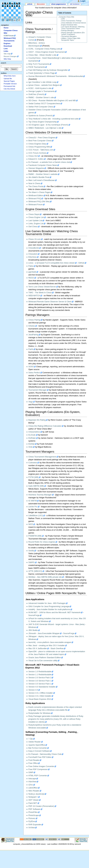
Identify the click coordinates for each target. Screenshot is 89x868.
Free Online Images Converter (41, 766)
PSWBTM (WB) (35, 536)
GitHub (81, 263)
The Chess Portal (36, 186)
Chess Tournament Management (42, 457)
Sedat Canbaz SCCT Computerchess (44, 104)
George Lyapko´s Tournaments (42, 91)
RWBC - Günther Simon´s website (43, 174)
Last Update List (35, 221)
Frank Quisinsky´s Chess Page (42, 73)
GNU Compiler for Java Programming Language (49, 606)
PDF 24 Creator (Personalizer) (41, 806)
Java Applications (35, 599)
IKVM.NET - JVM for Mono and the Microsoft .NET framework (55, 612)
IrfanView (32, 782)
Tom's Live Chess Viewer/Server (42, 287)
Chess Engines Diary (37, 144)
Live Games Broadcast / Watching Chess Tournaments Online (73, 28)
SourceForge (34, 615)
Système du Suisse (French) (40, 116)
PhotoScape (34, 815)
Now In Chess (34, 183)
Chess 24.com (35, 239)
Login (83, 1)
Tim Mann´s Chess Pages (39, 192)
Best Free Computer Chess (40, 141)
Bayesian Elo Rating (37, 420)
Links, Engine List (36, 224)
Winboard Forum (36, 205)
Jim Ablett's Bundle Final (39, 177)
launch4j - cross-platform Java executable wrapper (50, 642)
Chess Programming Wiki (39, 147)
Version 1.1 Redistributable (40, 675)
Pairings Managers (68, 31)
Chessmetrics (34, 432)
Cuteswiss (33, 463)
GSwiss (32, 326)
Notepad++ (33, 797)
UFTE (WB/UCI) (35, 571)
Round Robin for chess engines (42, 542)
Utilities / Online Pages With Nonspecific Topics (71, 39)
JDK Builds (33, 630)
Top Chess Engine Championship (43, 122)
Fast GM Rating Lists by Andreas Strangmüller (48, 70)
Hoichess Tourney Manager (40, 495)
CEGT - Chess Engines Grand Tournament (47, 52)
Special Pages (9, 81)
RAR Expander (35, 825)
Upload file (8, 79)
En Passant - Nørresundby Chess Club (45, 754)
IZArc (31, 785)
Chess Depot (34, 214)
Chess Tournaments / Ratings (71, 21)
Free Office (33, 763)
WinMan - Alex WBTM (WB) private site (45, 577)
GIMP (31, 772)
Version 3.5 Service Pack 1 (40, 684)
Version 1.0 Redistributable (40, 672)
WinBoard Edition (36, 196)
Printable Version (10, 84)
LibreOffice (33, 788)
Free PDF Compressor (38, 769)
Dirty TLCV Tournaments (39, 64)
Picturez (32, 818)
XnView (32, 828)
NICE (31, 524)
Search (4, 63)
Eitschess (32, 257)
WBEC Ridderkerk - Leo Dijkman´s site (45, 128)
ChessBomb (34, 248)
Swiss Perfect (34, 373)
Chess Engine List (36, 217)
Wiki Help (7, 59)
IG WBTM (33, 501)
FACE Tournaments (37, 67)
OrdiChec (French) (36, 94)
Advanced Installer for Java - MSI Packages (47, 603)
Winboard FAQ (35, 199)
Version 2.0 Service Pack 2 (40, 678)
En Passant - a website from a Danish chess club (49, 162)
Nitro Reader (34, 791)
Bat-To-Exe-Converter (38, 748)
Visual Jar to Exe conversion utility (43, 661)
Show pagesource (59, 4)
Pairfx (31, 349)
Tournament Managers (69, 36)
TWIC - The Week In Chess (40, 293)
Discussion (41, 4)
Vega (31, 402)
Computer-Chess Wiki (67, 17)
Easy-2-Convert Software (39, 751)
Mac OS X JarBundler (38, 649)
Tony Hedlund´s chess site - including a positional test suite (53, 119)
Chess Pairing (34, 320)
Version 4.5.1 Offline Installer (41, 693)
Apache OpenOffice (37, 745)
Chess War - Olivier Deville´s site (42, 55)
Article (30, 4)
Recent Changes (10, 56)
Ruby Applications (35, 703)
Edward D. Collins (36, 159)
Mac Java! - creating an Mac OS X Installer (47, 645)
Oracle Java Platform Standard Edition (45, 658)
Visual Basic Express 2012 (40, 699)
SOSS (31, 367)
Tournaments (9, 41)
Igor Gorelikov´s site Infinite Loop (42, 82)
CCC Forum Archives (37, 153)
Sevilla (31, 551)
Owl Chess (33, 227)
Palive (31, 266)
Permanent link (9, 86)
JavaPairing (33, 335)
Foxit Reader (34, 760)
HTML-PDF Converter (38, 776)
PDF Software (34, 809)
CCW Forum (9, 36)
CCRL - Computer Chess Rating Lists (44, 49)
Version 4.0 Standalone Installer (42, 687)
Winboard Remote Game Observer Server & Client (50, 302)
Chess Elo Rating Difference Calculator (45, 426)
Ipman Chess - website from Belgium (44, 85)
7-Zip (31, 739)
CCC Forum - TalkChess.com (41, 150)
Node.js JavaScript (36, 794)
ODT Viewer (34, 800)
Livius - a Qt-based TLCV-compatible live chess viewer (52, 263)
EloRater (32, 438)
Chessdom (33, 254)
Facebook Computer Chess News (43, 165)
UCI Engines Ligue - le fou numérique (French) (48, 125)
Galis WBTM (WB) (36, 486)
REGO (31, 278)
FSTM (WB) (33, 477)
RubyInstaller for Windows (40, 713)
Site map (7, 54)
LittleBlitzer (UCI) (36, 516)
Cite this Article (9, 89)
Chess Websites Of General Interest (74, 23)
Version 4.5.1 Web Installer (40, 696)
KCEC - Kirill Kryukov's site (40, 88)
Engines (7, 43)
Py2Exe (32, 821)
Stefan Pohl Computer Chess (41, 107)
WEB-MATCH (34, 296)
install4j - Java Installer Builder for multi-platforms (49, 609)
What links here (10, 76)
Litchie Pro (33, 507)
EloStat (32, 444)
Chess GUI (33, 156)
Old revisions (75, 4)
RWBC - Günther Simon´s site (41, 98)
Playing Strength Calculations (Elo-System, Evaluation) (73, 34)
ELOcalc (32, 435)
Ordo (31, 447)
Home (6, 28)
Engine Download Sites (69, 25)
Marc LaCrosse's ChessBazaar (42, 180)
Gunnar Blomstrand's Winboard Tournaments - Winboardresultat (56, 76)
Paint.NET (33, 803)
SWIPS (32, 562)
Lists (6, 49)
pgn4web (32, 272)
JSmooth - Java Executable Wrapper (44, 633)
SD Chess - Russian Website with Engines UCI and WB (52, 101)
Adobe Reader (35, 742)
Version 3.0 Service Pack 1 (40, 681)
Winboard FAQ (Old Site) (39, 202)
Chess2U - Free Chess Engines (42, 138)
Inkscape (32, 779)
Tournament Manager (38, 390)
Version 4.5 (33, 690)
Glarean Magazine (36, 168)
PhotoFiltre (33, 812)
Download (8, 46)
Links (63, 19)
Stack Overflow (57, 649)
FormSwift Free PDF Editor (40, 757)
